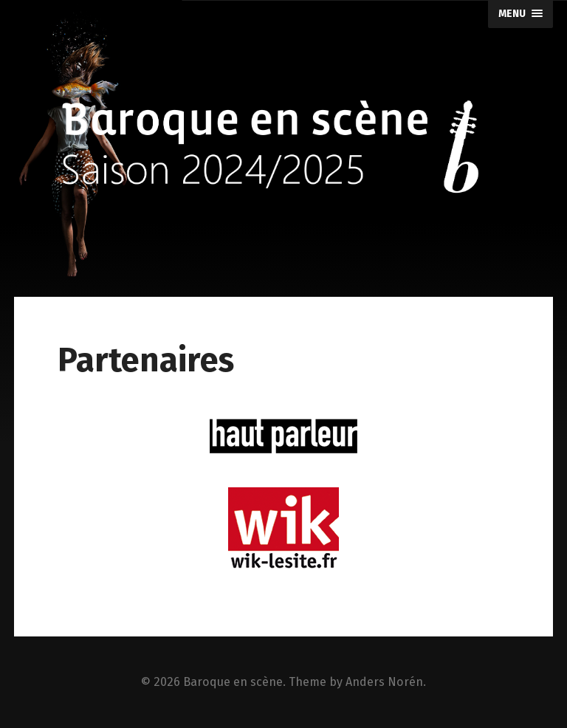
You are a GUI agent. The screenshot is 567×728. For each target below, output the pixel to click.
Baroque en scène (233, 682)
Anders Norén (384, 682)
